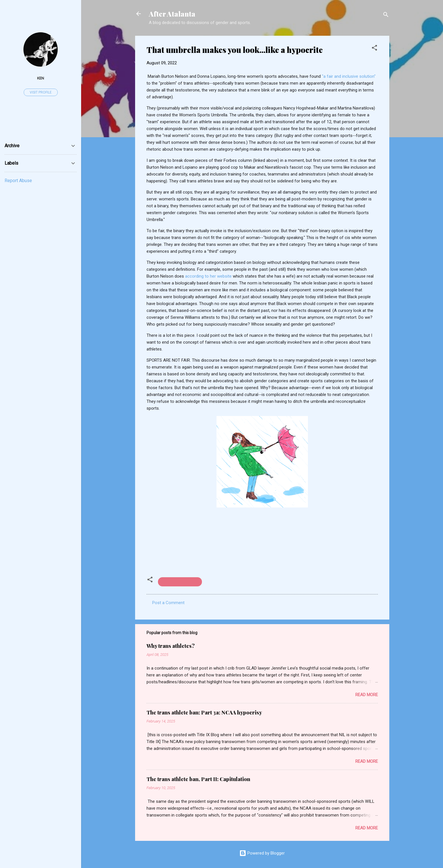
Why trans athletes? (171, 646)
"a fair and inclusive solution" (349, 76)
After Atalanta (172, 14)
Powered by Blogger (262, 853)
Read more (367, 695)
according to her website (208, 276)
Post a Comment (168, 603)
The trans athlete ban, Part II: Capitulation (198, 779)
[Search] (386, 16)
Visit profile (41, 92)
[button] (374, 49)
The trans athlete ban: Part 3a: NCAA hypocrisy (204, 712)
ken (41, 78)
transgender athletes (180, 582)
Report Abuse (18, 181)
